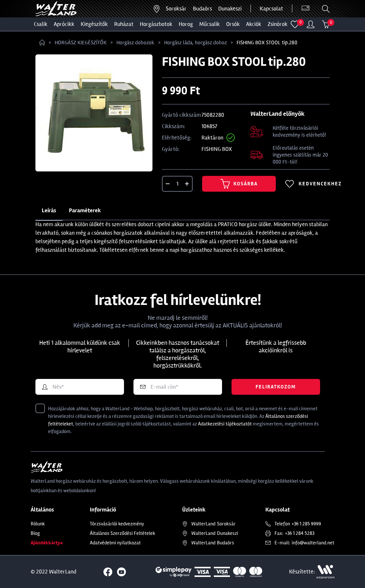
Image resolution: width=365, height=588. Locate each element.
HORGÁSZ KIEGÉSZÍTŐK (81, 43)
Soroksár (176, 9)
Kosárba (239, 184)
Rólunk (38, 524)
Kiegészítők (94, 24)
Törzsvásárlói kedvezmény (117, 524)
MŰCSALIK (210, 24)
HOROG (186, 24)
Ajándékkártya (47, 543)
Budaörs (202, 9)
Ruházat (124, 24)
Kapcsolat (271, 9)
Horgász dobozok (135, 43)
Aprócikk (64, 24)
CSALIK (41, 24)
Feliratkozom (276, 387)
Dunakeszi (230, 9)
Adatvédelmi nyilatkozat (115, 543)
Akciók (254, 24)
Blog (35, 533)
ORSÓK (233, 24)
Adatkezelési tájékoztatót (225, 424)
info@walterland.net (313, 543)
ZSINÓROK (278, 24)
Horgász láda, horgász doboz (195, 43)
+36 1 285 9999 (306, 524)
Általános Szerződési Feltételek (123, 533)
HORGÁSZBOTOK (156, 24)
